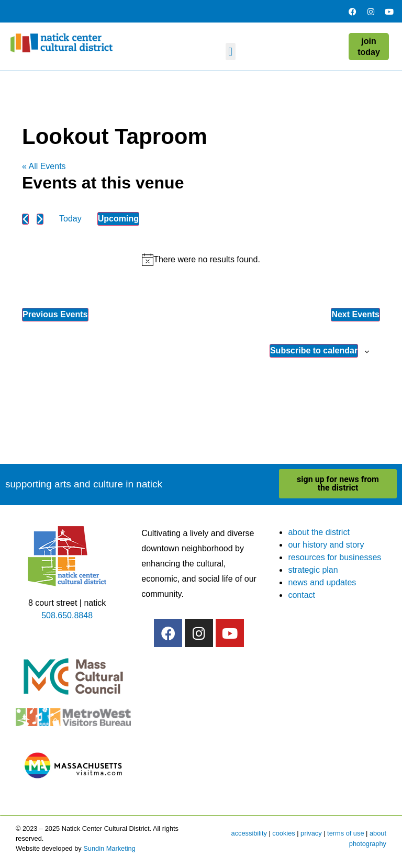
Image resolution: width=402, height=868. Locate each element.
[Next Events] (40, 219)
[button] (231, 52)
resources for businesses (334, 557)
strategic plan (313, 570)
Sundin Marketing (109, 848)
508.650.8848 (67, 615)
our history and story (326, 545)
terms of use (345, 833)
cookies (283, 833)
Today (70, 219)
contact (301, 595)
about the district (319, 532)
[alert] (201, 260)
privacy (311, 833)
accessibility (249, 833)
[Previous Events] (25, 219)
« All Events (44, 166)
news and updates (322, 582)
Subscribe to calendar (314, 350)
